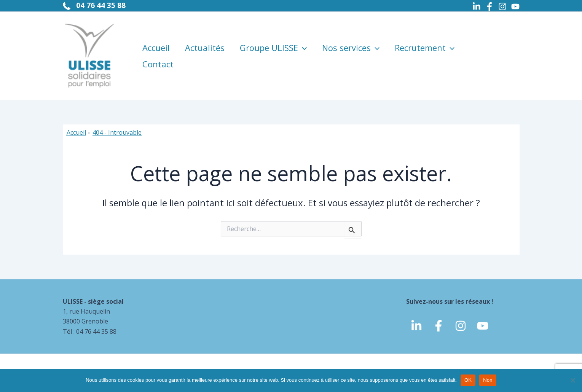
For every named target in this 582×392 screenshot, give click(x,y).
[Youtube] (515, 6)
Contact (158, 69)
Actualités (205, 43)
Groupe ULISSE (273, 43)
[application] (302, 43)
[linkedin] (416, 326)
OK (468, 380)
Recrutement (425, 43)
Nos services (351, 43)
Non (488, 380)
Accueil (156, 43)
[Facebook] (490, 6)
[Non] (572, 380)
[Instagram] (502, 6)
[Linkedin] (477, 6)
